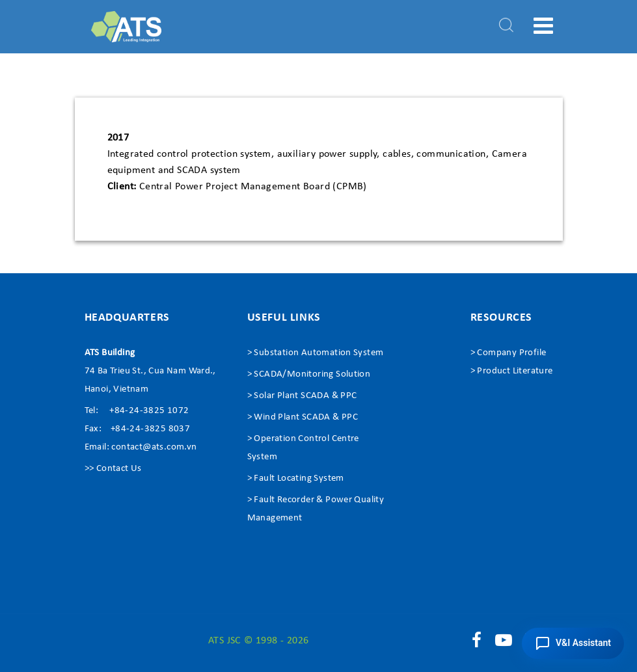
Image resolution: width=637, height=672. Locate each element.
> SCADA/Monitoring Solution (309, 374)
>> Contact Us (113, 469)
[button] (573, 643)
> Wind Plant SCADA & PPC (303, 417)
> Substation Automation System (316, 353)
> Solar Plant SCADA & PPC (302, 396)
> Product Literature (512, 371)
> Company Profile (508, 353)
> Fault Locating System (296, 478)
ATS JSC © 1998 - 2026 (258, 641)
